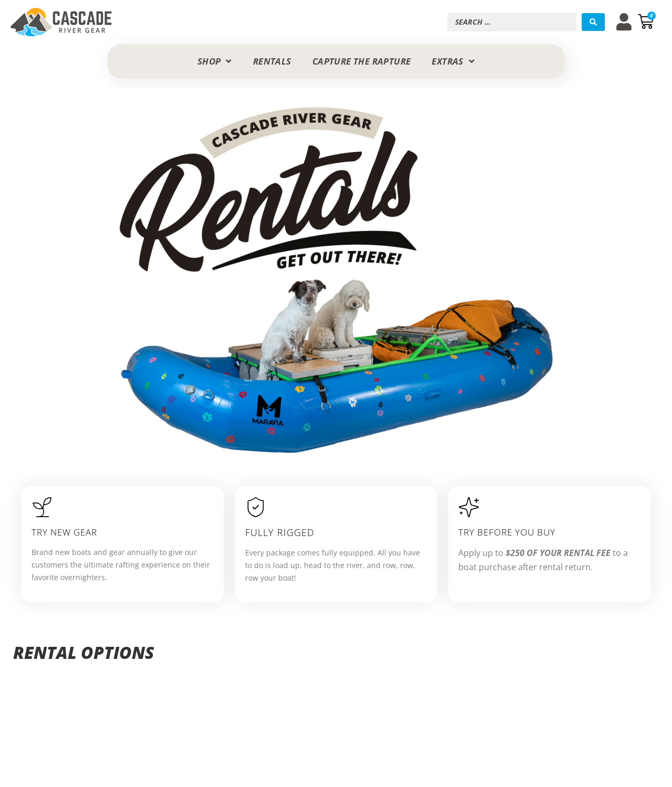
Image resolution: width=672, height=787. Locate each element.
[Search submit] (593, 22)
